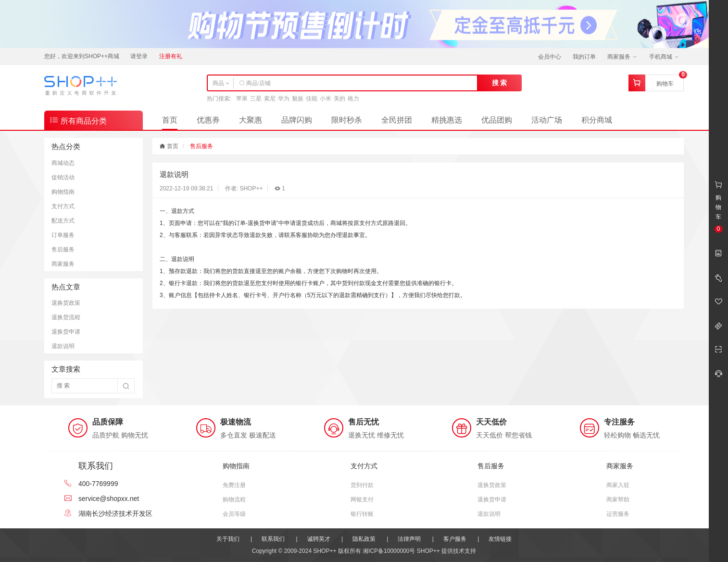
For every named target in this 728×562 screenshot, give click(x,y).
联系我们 (273, 539)
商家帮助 (618, 500)
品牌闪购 (297, 120)
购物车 (665, 84)
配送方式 (63, 221)
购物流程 (234, 500)
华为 (284, 99)
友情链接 (500, 539)
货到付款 (362, 485)
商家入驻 (618, 485)
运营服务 (618, 514)
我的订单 (584, 57)
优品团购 (497, 120)
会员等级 (234, 514)
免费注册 (234, 485)
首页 (170, 120)
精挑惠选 (447, 120)
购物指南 (63, 192)
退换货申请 (66, 332)
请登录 (139, 56)
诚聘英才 (319, 539)
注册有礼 (171, 56)
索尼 (270, 99)
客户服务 (455, 539)
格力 (353, 99)
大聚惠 (251, 120)
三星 (256, 99)
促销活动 (63, 177)
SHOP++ (428, 551)
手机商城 (664, 57)
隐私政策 (364, 539)
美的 (339, 99)
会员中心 (550, 57)
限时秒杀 (347, 120)
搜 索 (500, 83)
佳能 (312, 99)
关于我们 (228, 539)
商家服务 (622, 57)
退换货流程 (66, 317)
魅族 (298, 99)
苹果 (242, 99)
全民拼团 (397, 120)
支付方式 (63, 206)
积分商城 (597, 120)
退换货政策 (66, 303)
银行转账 (362, 514)
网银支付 (362, 500)
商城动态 (63, 163)
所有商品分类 (78, 120)
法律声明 (409, 539)
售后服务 (63, 250)
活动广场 (547, 120)
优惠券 (208, 120)
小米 (326, 99)
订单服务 (63, 235)
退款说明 (63, 346)
